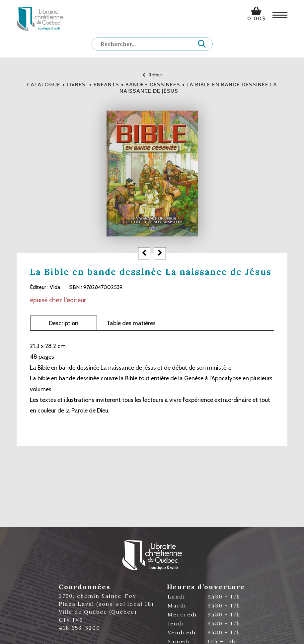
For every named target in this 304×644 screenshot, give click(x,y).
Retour (152, 75)
